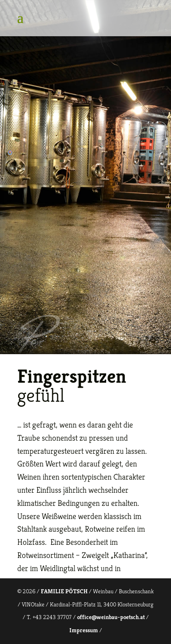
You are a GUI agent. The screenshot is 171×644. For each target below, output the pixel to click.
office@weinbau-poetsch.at (111, 617)
